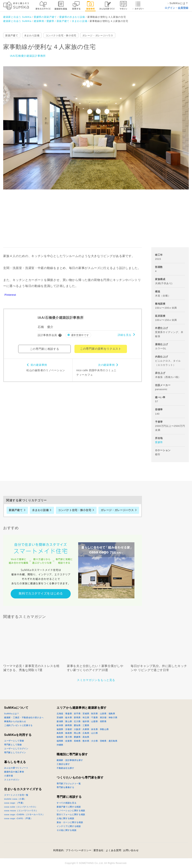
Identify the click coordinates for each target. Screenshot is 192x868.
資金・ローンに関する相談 (70, 822)
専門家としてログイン (15, 753)
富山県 (69, 721)
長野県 (103, 721)
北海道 (60, 714)
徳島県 (60, 737)
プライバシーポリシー (78, 850)
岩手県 (77, 714)
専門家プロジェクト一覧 (69, 784)
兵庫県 (86, 729)
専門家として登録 (13, 745)
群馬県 (77, 717)
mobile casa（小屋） (15, 799)
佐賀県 (69, 741)
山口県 (94, 733)
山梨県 (94, 721)
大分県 (94, 741)
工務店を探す (63, 764)
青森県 (69, 714)
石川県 (77, 721)
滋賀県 (60, 729)
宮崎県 (103, 741)
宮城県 (86, 714)
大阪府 (77, 729)
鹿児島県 (113, 741)
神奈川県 (113, 717)
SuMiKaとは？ (12, 714)
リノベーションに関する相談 (71, 811)
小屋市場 (9, 776)
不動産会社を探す (65, 768)
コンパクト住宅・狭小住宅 (61, 35)
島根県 (69, 733)
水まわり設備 (32, 35)
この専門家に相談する (45, 349)
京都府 (69, 729)
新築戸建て (12, 35)
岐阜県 (60, 725)
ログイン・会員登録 (176, 8)
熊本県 (86, 741)
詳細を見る (125, 335)
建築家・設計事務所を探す (70, 760)
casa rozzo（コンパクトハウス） (21, 811)
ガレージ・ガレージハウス (98, 35)
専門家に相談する (69, 797)
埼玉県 (86, 717)
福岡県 (60, 741)
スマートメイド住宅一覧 (16, 795)
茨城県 (60, 717)
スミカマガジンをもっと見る (96, 680)
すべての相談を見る (66, 803)
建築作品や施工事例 (14, 772)
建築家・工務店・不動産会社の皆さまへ (24, 717)
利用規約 (58, 850)
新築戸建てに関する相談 (69, 807)
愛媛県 (159, 442)
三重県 (86, 725)
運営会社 (99, 850)
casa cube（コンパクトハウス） (21, 807)
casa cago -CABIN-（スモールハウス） (24, 814)
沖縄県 (60, 745)
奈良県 (94, 729)
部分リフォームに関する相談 (71, 814)
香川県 (69, 737)
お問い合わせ (131, 850)
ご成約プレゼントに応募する (18, 725)
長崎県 (77, 741)
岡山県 (77, 733)
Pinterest (10, 295)
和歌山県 (104, 729)
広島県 (86, 733)
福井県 (86, 721)
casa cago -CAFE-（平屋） (18, 818)
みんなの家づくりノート (16, 768)
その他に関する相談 (66, 830)
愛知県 (77, 725)
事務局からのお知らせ (15, 721)
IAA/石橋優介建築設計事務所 (28, 56)
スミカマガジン (12, 780)
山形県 (103, 714)
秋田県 (94, 714)
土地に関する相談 (65, 818)
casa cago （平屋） (14, 803)
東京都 (103, 717)
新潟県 (60, 721)
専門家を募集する (65, 787)
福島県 (112, 714)
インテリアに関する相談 (69, 826)
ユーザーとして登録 (14, 741)
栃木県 (69, 717)
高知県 (86, 737)
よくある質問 (113, 850)
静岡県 (69, 725)
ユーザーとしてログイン (16, 749)
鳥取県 (60, 733)
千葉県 (94, 717)
